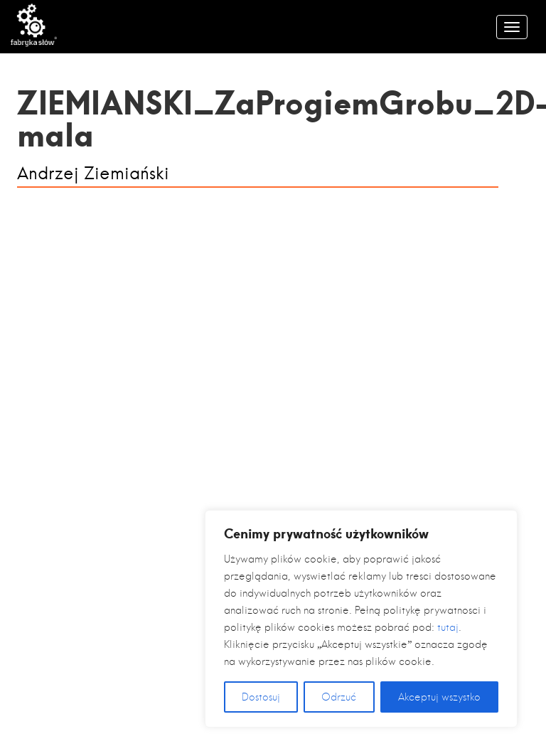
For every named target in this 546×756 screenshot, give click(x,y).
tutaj (448, 627)
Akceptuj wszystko (439, 697)
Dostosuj (261, 697)
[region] (361, 619)
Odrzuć (339, 697)
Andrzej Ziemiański (93, 174)
